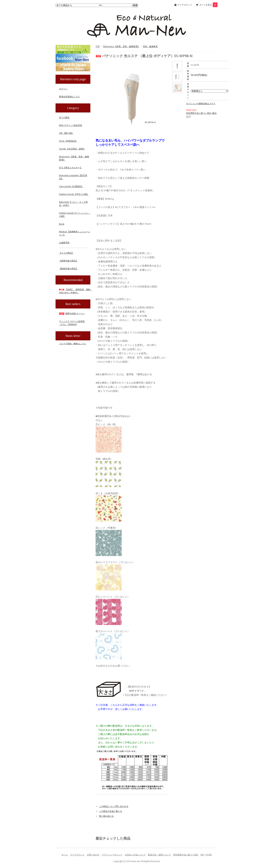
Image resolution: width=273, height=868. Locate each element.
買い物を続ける (106, 816)
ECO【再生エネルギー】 (71, 168)
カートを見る (208, 5)
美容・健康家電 (150, 46)
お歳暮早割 (64, 243)
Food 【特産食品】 (68, 141)
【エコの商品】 (66, 253)
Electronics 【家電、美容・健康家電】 (121, 46)
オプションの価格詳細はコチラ (201, 103)
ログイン (63, 89)
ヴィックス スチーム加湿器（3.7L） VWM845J (72, 323)
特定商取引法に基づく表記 (186, 855)
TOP (98, 46)
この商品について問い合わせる (114, 806)
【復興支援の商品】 (68, 261)
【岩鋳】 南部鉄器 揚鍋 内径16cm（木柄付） (76, 291)
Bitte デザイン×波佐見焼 (71, 125)
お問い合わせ (93, 855)
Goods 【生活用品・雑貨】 (72, 149)
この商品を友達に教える (111, 811)
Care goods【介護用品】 (71, 186)
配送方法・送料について (159, 855)
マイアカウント (185, 5)
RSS (202, 855)
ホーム (65, 855)
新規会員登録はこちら (69, 97)
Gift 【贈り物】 (66, 133)
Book (62, 224)
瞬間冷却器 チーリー (72, 313)
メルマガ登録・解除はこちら (73, 344)
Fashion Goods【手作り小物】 (74, 194)
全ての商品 (64, 117)
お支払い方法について (135, 855)
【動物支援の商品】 (68, 269)
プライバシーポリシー (112, 855)
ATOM (209, 855)
